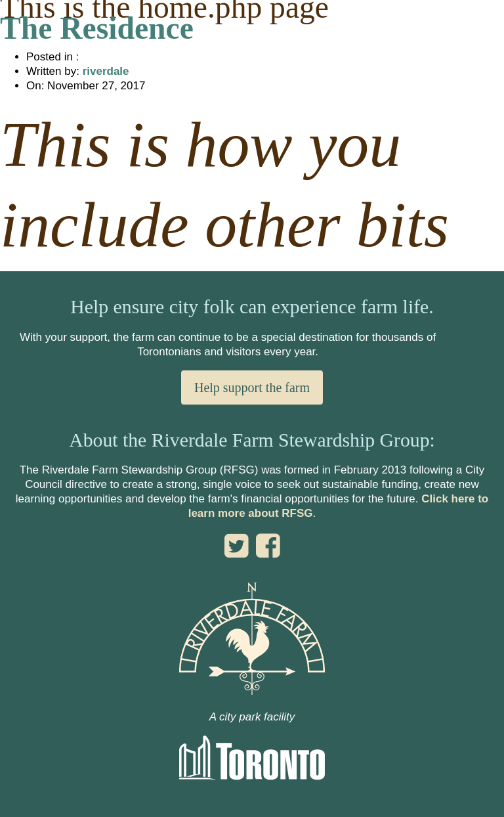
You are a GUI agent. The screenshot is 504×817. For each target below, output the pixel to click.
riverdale (106, 71)
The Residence (97, 28)
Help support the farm (252, 387)
